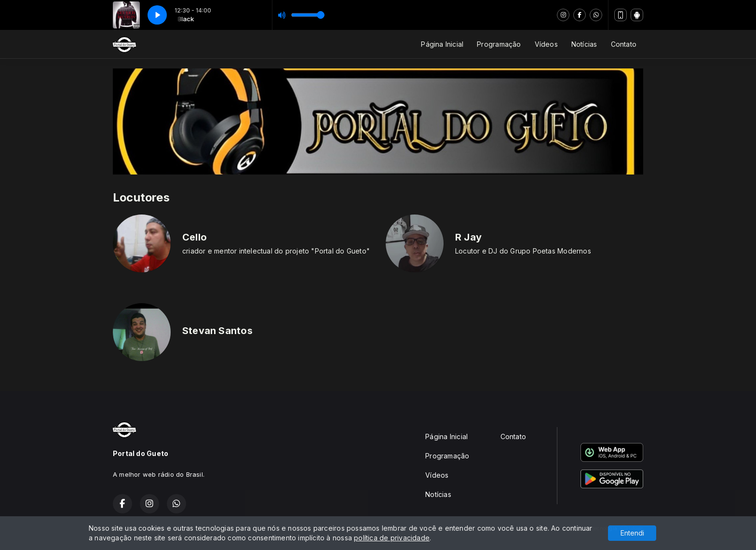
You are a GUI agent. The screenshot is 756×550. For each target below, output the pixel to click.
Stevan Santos (217, 331)
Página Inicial (442, 44)
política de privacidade (392, 538)
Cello (195, 237)
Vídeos (546, 44)
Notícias (584, 44)
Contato (624, 44)
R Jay (468, 237)
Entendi (632, 533)
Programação (499, 44)
